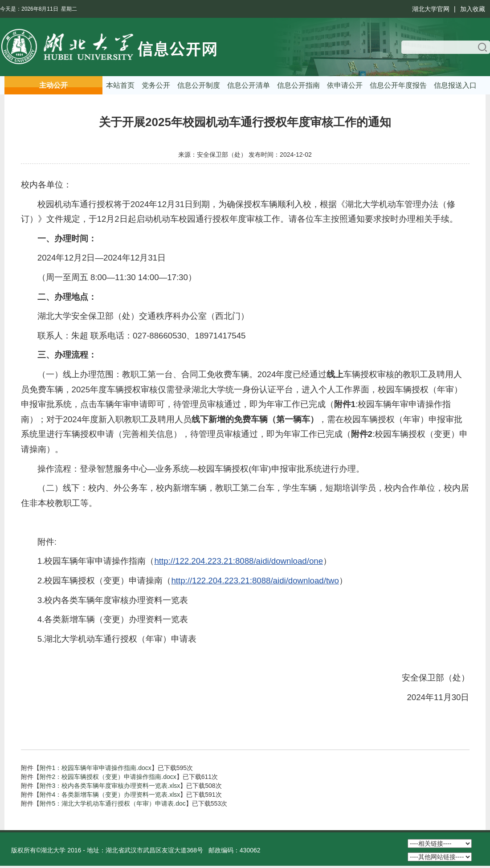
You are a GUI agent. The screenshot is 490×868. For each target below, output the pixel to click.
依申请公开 (345, 85)
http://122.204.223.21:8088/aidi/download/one (239, 561)
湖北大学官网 (431, 9)
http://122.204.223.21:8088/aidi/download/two (255, 581)
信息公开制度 (199, 85)
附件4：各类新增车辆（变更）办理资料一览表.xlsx (110, 795)
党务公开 (156, 85)
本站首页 (120, 85)
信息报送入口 (455, 85)
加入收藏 (473, 9)
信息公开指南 (298, 85)
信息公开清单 (249, 85)
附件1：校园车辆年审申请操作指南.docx (96, 768)
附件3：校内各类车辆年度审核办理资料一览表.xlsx (110, 786)
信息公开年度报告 (398, 85)
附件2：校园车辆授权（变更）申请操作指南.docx (108, 777)
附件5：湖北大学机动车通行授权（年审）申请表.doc (113, 803)
